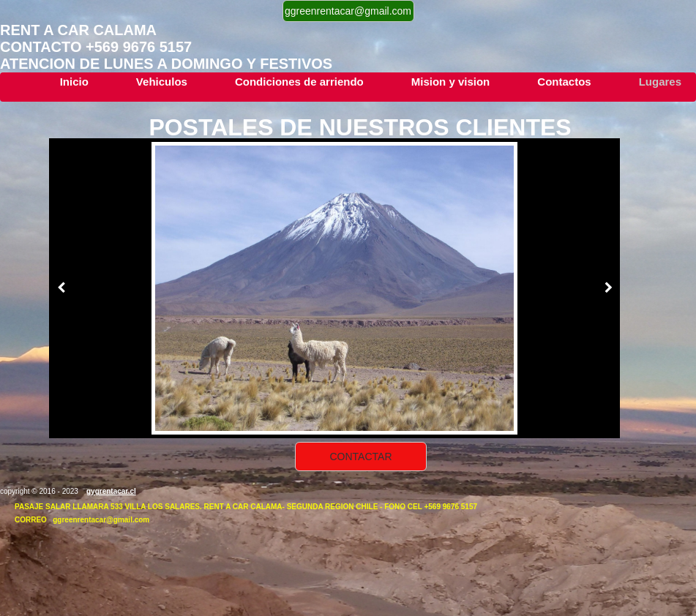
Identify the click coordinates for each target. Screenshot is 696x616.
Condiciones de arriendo (299, 82)
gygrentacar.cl (111, 491)
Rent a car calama (82, 30)
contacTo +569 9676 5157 (96, 47)
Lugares (660, 82)
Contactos (564, 82)
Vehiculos (162, 82)
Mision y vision (451, 82)
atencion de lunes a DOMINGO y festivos (166, 64)
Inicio (74, 82)
